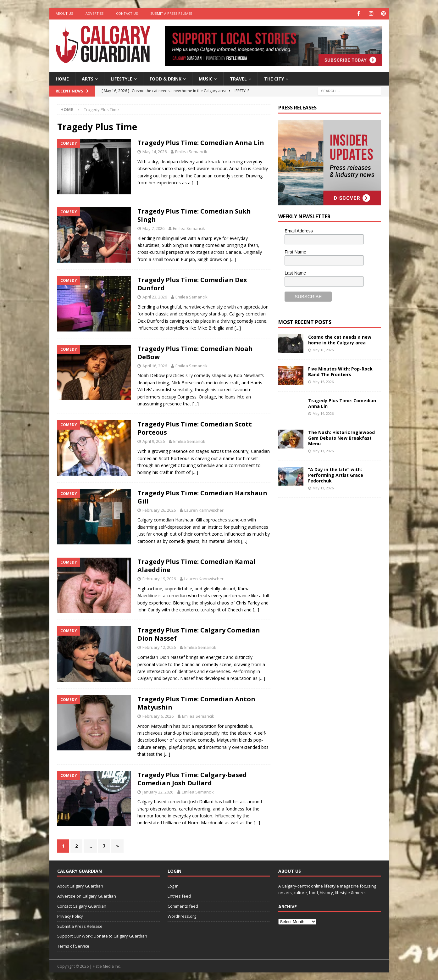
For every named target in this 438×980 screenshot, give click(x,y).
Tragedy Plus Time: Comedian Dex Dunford (192, 284)
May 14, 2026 (155, 151)
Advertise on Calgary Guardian (87, 896)
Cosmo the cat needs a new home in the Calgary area (340, 339)
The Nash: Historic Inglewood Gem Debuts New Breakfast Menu (341, 437)
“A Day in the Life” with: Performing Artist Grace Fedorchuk (336, 474)
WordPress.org (182, 916)
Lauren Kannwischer (204, 509)
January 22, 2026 (158, 791)
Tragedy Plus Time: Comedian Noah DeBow (195, 352)
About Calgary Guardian (80, 886)
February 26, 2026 (159, 509)
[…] (195, 182)
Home (62, 78)
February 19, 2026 (159, 578)
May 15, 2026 (323, 381)
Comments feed (183, 906)
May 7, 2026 (153, 228)
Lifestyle (122, 78)
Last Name (295, 272)
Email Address (299, 231)
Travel (238, 78)
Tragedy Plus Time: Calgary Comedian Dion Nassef (199, 634)
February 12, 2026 (159, 647)
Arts (88, 78)
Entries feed (179, 896)
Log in (173, 886)
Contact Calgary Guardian (82, 906)
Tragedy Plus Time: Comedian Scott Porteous (195, 428)
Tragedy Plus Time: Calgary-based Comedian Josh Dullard (192, 778)
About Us (64, 13)
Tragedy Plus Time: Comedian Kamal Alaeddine (197, 565)
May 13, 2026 (323, 451)
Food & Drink (166, 78)
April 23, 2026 (155, 297)
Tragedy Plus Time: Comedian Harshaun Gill (202, 496)
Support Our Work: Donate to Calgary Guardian (102, 936)
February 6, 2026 (158, 716)
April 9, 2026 (154, 441)
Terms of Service (73, 946)
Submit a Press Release (171, 13)
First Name (295, 252)
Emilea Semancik (191, 151)
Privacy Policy (70, 916)
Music (206, 78)
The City (274, 78)
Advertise (94, 13)
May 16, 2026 (323, 349)
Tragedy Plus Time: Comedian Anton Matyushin (196, 702)
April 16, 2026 (155, 365)
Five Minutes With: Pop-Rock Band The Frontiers (340, 371)
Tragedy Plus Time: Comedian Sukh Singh (194, 215)
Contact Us (127, 13)
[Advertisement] (325, 599)
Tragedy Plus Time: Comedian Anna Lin (201, 142)
